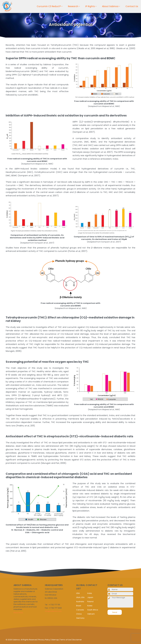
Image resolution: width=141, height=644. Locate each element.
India (90, 593)
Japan (90, 597)
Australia (80, 602)
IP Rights (92, 6)
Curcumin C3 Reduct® (51, 6)
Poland (90, 602)
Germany (80, 618)
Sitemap (55, 640)
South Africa (93, 610)
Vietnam (91, 614)
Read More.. (19, 613)
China (79, 614)
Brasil (79, 606)
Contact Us (132, 6)
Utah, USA (80, 597)
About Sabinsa (112, 6)
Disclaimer (77, 640)
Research (75, 6)
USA (78, 593)
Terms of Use (66, 640)
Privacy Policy (44, 640)
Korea (90, 606)
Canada (80, 610)
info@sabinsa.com (53, 611)
